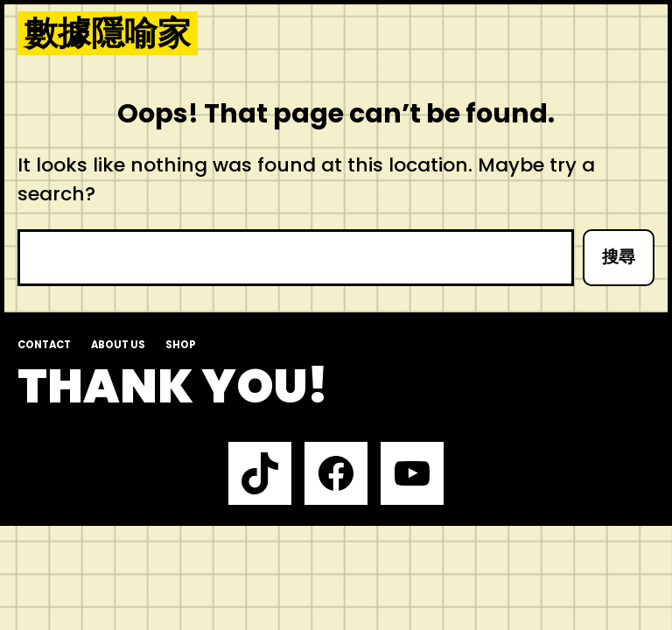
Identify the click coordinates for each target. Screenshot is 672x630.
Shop (181, 345)
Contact (44, 345)
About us (118, 345)
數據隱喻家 (108, 33)
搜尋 (619, 257)
